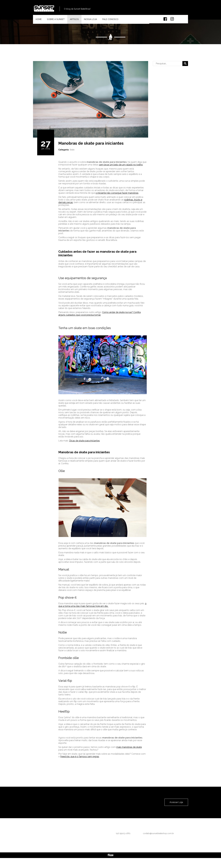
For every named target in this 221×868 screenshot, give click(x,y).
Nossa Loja (94, 22)
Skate (72, 155)
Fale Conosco (115, 22)
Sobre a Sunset (57, 22)
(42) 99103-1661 (137, 10)
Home (39, 22)
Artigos (77, 22)
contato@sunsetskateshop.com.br (173, 10)
